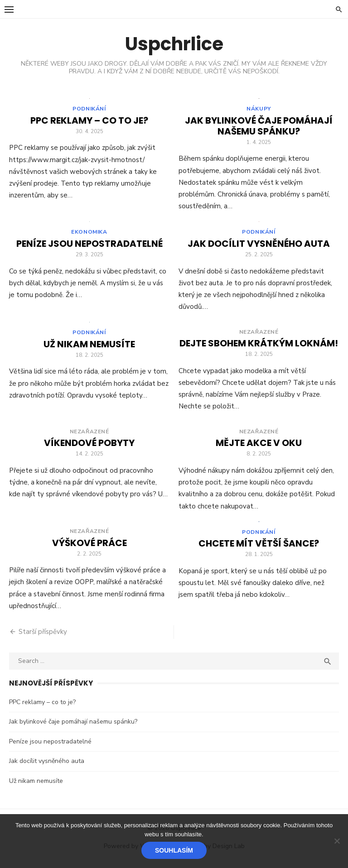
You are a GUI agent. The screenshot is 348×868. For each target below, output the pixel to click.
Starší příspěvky (43, 634)
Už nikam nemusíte (89, 348)
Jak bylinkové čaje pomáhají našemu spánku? (259, 127)
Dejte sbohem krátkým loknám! (259, 346)
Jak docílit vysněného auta (259, 246)
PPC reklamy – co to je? (89, 122)
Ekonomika (89, 235)
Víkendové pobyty (89, 446)
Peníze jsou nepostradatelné (89, 246)
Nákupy (259, 110)
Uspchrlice (174, 44)
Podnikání (89, 110)
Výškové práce (89, 546)
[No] (337, 841)
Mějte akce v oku (259, 446)
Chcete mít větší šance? (259, 547)
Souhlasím (174, 850)
